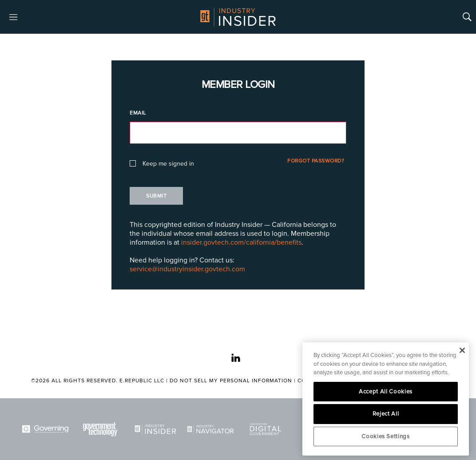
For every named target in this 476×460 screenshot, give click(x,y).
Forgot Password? (316, 161)
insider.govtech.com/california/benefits (241, 242)
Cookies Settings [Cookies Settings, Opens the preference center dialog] (386, 436)
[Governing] (45, 429)
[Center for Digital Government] (266, 429)
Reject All (386, 414)
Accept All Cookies (386, 392)
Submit (156, 196)
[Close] (462, 350)
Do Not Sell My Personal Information (231, 381)
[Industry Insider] (155, 429)
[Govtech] (100, 429)
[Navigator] (210, 429)
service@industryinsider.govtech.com (187, 269)
